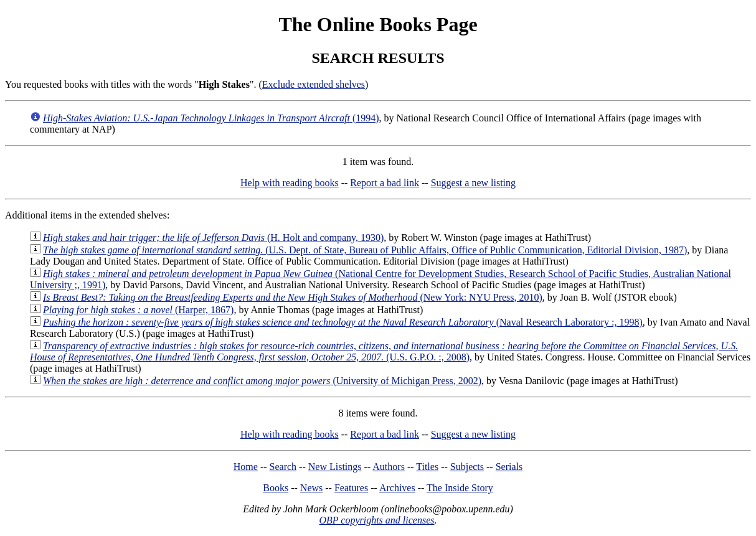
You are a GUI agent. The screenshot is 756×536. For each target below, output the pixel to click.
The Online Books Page (378, 24)
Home (246, 467)
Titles (427, 467)
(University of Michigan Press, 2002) (262, 381)
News (311, 488)
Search (283, 467)
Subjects (467, 467)
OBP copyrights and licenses (376, 520)
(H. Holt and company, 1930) (213, 237)
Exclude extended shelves (314, 84)
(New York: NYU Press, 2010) (293, 297)
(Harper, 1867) (138, 310)
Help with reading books (290, 183)
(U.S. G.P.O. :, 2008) (384, 351)
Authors (389, 467)
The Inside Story (460, 488)
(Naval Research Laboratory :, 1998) (343, 322)
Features (351, 488)
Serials (509, 467)
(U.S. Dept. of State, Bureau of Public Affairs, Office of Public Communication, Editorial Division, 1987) (365, 250)
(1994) (211, 118)
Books (276, 488)
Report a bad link (385, 183)
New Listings (335, 467)
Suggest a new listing (473, 183)
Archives (397, 488)
